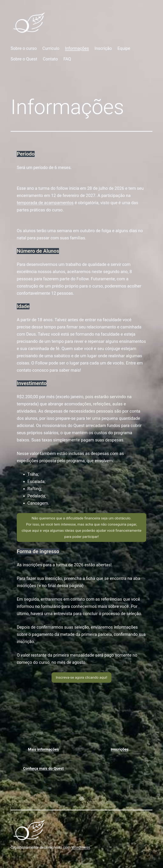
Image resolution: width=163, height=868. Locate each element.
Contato (50, 59)
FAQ (67, 59)
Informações (77, 48)
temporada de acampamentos (45, 203)
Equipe (124, 48)
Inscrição (103, 48)
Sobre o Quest (24, 59)
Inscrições (120, 749)
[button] (81, 527)
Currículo (51, 48)
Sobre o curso (24, 48)
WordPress (81, 847)
